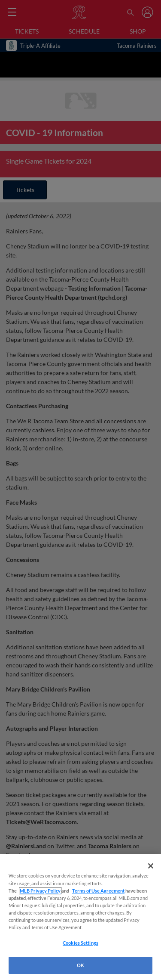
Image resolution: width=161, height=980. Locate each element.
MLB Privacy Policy (40, 891)
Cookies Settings (80, 943)
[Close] (151, 866)
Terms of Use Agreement (98, 891)
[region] (80, 917)
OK (80, 965)
